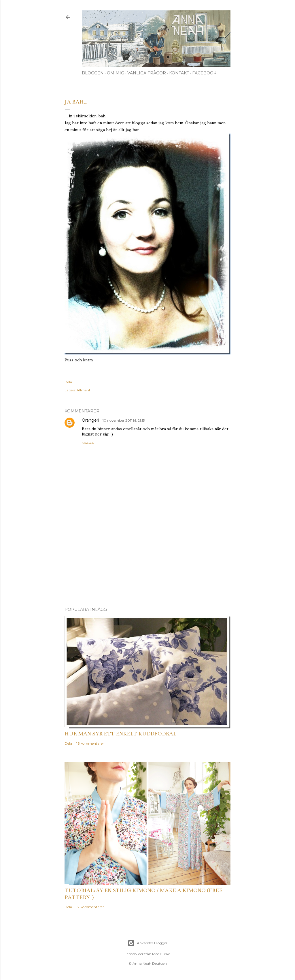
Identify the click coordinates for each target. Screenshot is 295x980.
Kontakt (179, 73)
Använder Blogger (147, 943)
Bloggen (93, 73)
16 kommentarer (90, 743)
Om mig (116, 73)
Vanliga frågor (147, 73)
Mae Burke (161, 954)
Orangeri (91, 420)
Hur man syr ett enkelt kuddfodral (120, 734)
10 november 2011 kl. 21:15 (124, 420)
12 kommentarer (90, 907)
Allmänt (84, 390)
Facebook (204, 73)
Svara (88, 443)
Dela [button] (68, 382)
